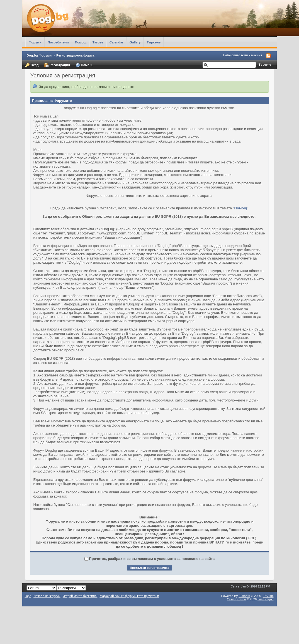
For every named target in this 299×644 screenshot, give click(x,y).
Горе (28, 596)
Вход (32, 65)
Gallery (135, 42)
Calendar (116, 42)
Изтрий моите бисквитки (80, 596)
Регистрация (57, 65)
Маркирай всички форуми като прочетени (129, 596)
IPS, (268, 596)
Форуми (35, 42)
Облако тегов (236, 599)
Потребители (58, 42)
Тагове (98, 42)
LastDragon (265, 599)
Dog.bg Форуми (39, 55)
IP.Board (244, 596)
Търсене (154, 42)
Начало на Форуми (47, 596)
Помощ (81, 42)
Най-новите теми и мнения (243, 55)
